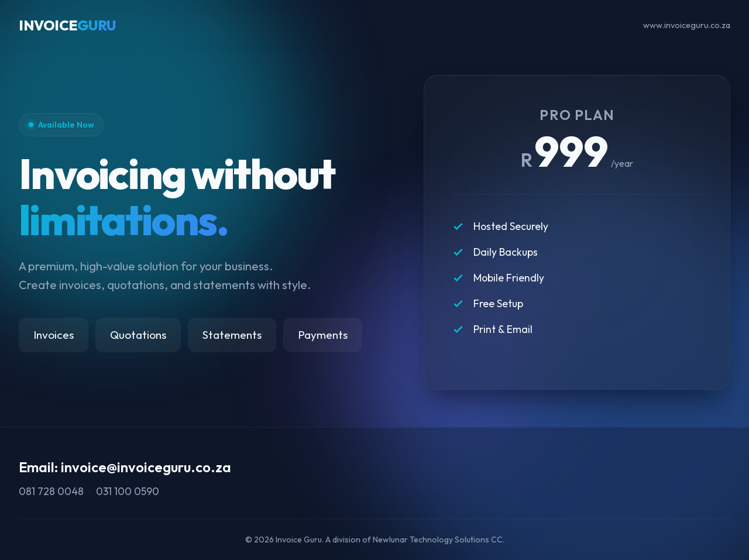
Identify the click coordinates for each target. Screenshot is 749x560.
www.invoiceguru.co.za (687, 25)
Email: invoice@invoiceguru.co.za (125, 467)
